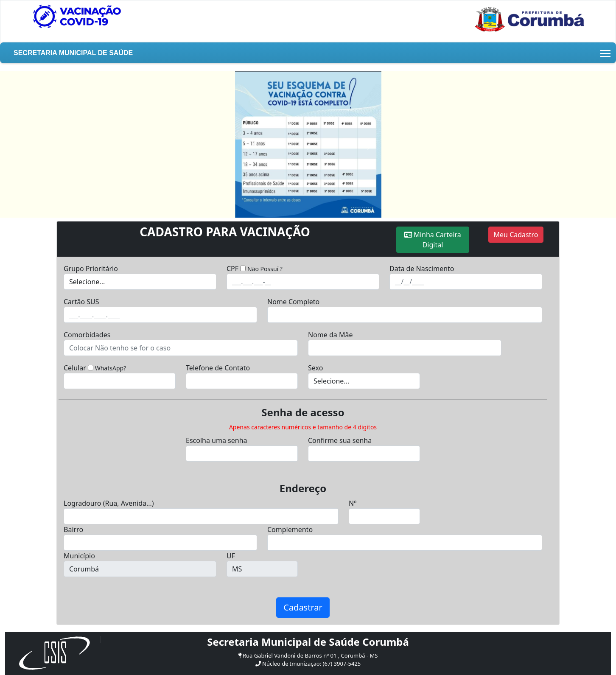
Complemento (290, 529)
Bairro (73, 529)
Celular (75, 368)
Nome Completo (293, 302)
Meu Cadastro (516, 235)
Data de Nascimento (422, 269)
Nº (353, 503)
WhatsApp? (111, 368)
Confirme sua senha (340, 440)
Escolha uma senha (217, 440)
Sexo (315, 368)
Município (79, 556)
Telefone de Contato (218, 368)
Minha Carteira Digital (433, 240)
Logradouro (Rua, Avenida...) (109, 503)
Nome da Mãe (330, 335)
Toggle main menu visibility (606, 52)
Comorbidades (87, 335)
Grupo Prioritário (91, 269)
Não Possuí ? (265, 269)
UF (231, 556)
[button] (246, 144)
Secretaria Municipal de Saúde (73, 53)
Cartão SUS (81, 302)
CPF (232, 269)
